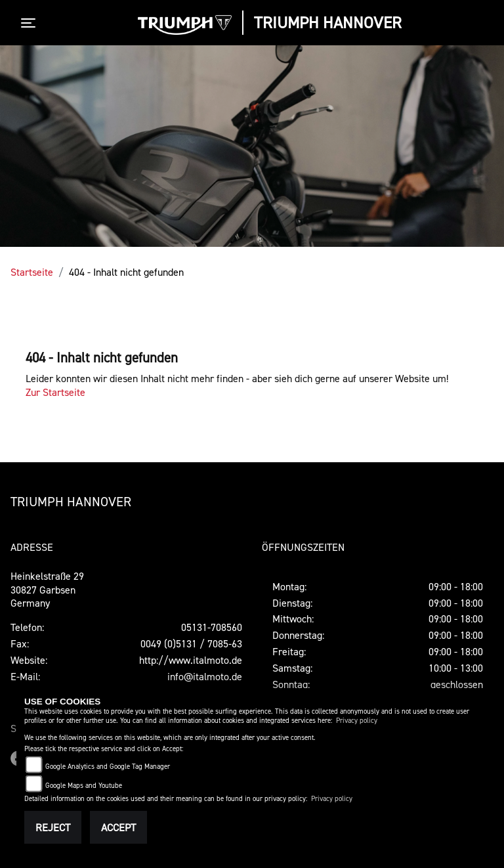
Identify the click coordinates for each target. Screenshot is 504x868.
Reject (53, 827)
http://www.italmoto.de (191, 660)
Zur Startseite (55, 392)
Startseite (32, 272)
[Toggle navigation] (31, 23)
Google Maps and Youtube (84, 786)
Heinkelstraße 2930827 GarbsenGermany (47, 590)
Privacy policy (357, 721)
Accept (118, 827)
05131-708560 (212, 627)
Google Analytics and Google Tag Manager (108, 767)
